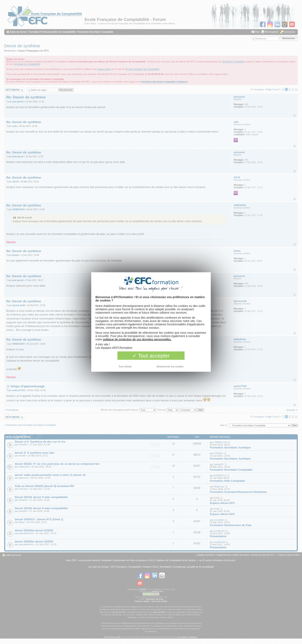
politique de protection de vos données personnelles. (137, 339)
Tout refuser (125, 367)
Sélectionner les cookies (170, 367)
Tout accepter (151, 356)
